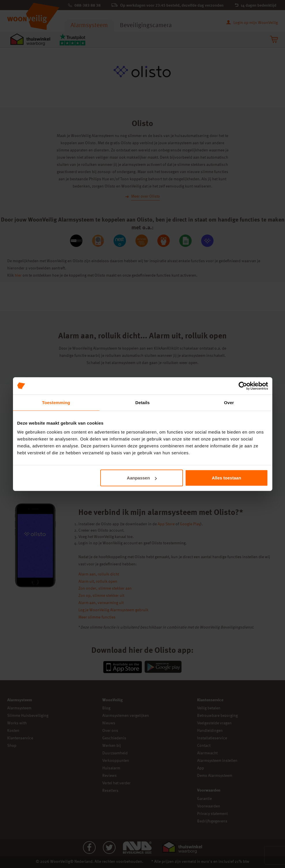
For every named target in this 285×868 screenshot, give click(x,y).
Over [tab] (229, 402)
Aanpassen (142, 478)
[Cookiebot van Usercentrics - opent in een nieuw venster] (243, 386)
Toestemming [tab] (56, 402)
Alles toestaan (227, 478)
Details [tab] (143, 402)
